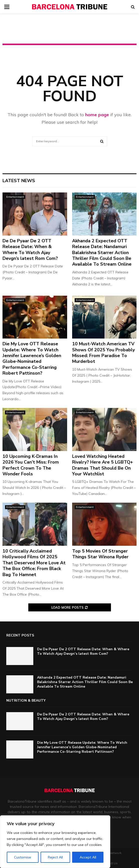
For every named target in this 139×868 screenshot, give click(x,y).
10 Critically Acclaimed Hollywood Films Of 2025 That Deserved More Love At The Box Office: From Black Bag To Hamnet (34, 563)
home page (97, 115)
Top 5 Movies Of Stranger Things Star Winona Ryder (100, 554)
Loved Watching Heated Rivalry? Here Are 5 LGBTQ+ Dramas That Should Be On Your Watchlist (103, 465)
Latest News (19, 181)
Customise (23, 857)
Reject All (55, 857)
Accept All (88, 857)
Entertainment (15, 197)
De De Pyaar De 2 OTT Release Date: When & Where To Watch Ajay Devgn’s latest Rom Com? (30, 250)
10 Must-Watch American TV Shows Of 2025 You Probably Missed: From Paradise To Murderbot (103, 353)
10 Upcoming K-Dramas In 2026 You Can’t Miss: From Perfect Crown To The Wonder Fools (31, 465)
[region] (55, 842)
